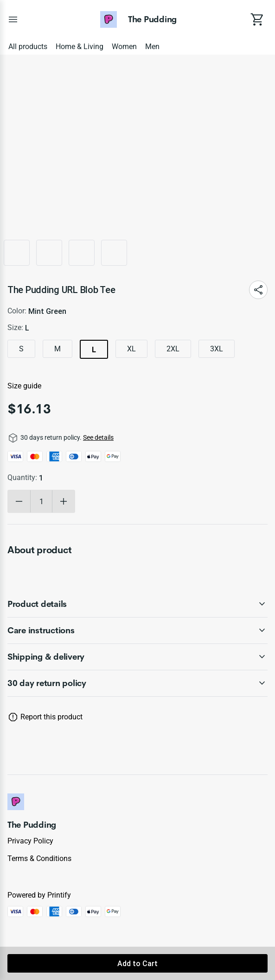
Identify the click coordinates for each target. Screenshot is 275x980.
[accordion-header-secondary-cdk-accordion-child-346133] (137, 630)
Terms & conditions (39, 858)
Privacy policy (30, 841)
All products (28, 47)
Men (152, 47)
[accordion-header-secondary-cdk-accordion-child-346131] (137, 683)
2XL (173, 349)
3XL (217, 349)
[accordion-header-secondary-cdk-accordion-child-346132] (137, 604)
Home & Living (80, 47)
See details (98, 437)
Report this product (51, 717)
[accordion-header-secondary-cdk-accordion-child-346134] (137, 657)
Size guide (24, 386)
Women (124, 47)
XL (131, 349)
